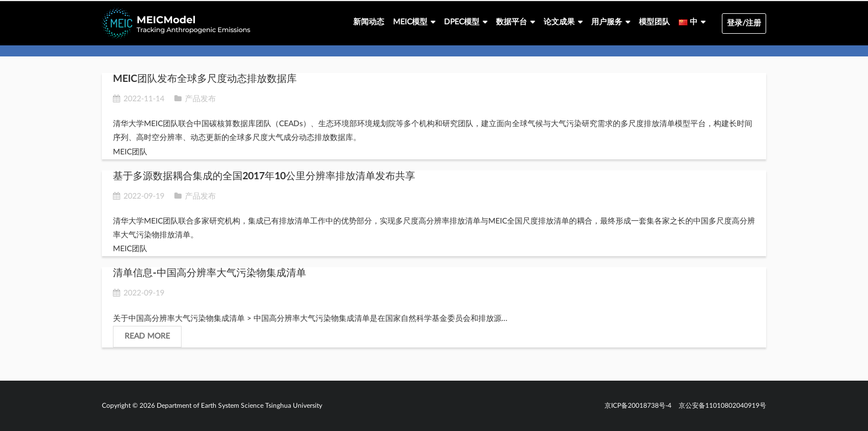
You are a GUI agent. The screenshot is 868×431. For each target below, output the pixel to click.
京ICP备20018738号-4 (638, 406)
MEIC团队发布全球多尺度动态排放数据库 (205, 79)
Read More (147, 336)
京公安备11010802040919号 (722, 406)
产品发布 (200, 99)
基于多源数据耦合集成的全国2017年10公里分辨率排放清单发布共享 (264, 176)
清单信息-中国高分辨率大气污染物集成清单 (210, 273)
